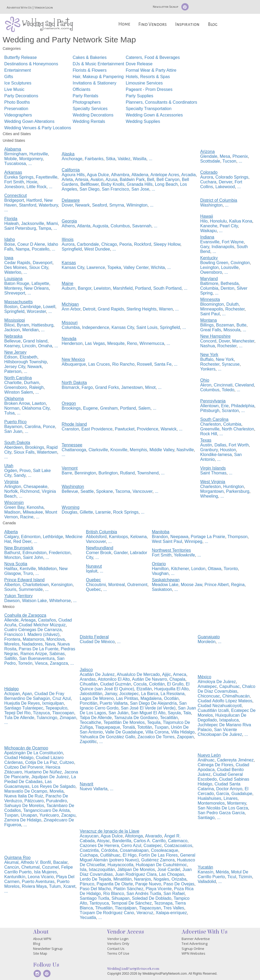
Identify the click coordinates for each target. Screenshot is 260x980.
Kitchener (180, 569)
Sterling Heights (141, 309)
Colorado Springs (232, 177)
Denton (227, 288)
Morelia (57, 791)
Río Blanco (114, 894)
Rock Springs (126, 512)
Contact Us (116, 949)
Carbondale (88, 244)
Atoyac (103, 841)
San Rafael (174, 894)
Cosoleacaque (165, 850)
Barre (67, 473)
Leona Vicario (41, 877)
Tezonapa (163, 903)
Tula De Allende (19, 718)
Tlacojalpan (126, 908)
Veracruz (145, 913)
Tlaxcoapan (63, 713)
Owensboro (211, 272)
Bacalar (60, 862)
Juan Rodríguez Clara (136, 874)
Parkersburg (238, 491)
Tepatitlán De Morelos (124, 722)
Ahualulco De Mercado (138, 674)
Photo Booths (17, 102)
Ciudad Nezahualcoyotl (220, 706)
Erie (225, 406)
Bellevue (12, 341)
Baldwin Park (132, 180)
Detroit (89, 309)
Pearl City (229, 226)
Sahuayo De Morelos (24, 806)
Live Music (14, 89)
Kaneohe (209, 226)
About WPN (42, 939)
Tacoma (123, 491)
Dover (67, 205)
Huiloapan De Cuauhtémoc (161, 865)
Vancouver (142, 491)
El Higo (130, 855)
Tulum (55, 886)
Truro (28, 573)
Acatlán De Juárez (97, 674)
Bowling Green (214, 263)
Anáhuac (206, 760)
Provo (25, 471)
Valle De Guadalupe (124, 732)
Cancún (12, 867)
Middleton (47, 569)
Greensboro (16, 387)
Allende (11, 620)
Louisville (230, 267)
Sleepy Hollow (167, 244)
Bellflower (90, 184)
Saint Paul (210, 314)
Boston (11, 307)
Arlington (13, 487)
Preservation (16, 109)
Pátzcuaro (34, 801)
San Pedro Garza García (221, 813)
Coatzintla (89, 850)
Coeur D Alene (31, 244)
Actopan (12, 694)
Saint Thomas (213, 473)
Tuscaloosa (15, 164)
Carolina (33, 427)
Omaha (45, 346)
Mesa (225, 156)
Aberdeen (13, 447)
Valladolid (207, 882)
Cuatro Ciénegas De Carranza (33, 630)
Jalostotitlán (91, 694)
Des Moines (15, 267)
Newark (82, 205)
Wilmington (137, 205)
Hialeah (11, 223)
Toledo (228, 390)
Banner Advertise (196, 939)
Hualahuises (209, 798)
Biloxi (9, 325)
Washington (211, 205)
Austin (206, 445)
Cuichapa (89, 855)
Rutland (127, 473)
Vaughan (160, 573)
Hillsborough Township (26, 362)
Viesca (41, 663)
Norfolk (11, 491)
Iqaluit (92, 571)
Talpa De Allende (96, 718)
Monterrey (237, 803)
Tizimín (245, 877)
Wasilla (140, 159)
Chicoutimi (96, 585)
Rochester (235, 309)
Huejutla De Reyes (22, 703)
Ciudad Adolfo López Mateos (225, 701)
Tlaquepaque (108, 727)
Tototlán (145, 727)
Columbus (120, 226)
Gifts (9, 77)
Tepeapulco (57, 708)
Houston (228, 450)
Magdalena (151, 698)
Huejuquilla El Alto (171, 689)
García (223, 794)
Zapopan (185, 737)
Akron (206, 385)
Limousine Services (144, 83)
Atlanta (84, 226)
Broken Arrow (17, 403)
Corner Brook (99, 553)
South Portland (167, 288)
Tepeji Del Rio (17, 713)
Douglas (69, 512)
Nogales (161, 879)
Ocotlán (171, 698)
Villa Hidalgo (183, 732)
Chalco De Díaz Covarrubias (226, 689)
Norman (12, 408)
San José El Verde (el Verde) (148, 708)
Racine (27, 517)
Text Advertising (195, 943)
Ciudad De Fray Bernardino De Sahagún (34, 696)
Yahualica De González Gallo (107, 737)
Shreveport (15, 293)
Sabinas (57, 654)
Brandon (160, 537)
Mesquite (116, 343)
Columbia (209, 288)
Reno (132, 343)
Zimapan (68, 718)
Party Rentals (86, 96)
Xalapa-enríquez (171, 913)
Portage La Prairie (208, 537)
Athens (68, 226)
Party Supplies (139, 96)
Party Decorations (21, 96)
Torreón (25, 663)
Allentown (209, 406)
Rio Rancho (123, 364)
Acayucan (89, 836)
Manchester (243, 341)
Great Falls (211, 330)
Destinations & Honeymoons (31, 64)
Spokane (104, 491)
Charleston (211, 424)
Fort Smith (14, 182)
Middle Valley (162, 450)
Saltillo (11, 658)
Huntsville (39, 154)
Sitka (111, 159)
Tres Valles (174, 908)
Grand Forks (107, 387)
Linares (230, 798)
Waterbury (48, 205)
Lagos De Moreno (97, 698)
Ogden (11, 471)
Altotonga (134, 836)
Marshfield (123, 288)
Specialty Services (90, 109)
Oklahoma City (36, 408)
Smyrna (117, 205)
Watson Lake (35, 601)
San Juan (13, 431)
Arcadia (189, 175)
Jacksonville (33, 223)
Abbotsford (96, 537)
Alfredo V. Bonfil (36, 862)
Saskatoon (162, 589)
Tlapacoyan (150, 908)
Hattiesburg (42, 325)
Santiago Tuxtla (94, 898)
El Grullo (175, 684)
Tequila (154, 722)
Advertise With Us (19, 7)
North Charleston (238, 429)
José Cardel (169, 870)
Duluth (233, 304)
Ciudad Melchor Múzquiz (42, 625)
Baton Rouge (17, 283)
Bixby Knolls (113, 184)
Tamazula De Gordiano (136, 718)
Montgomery (31, 159)
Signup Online (193, 949)
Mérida (222, 872)
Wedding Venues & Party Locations (38, 128)
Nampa (23, 249)
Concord (208, 341)
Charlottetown (36, 585)
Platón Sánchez (128, 889)
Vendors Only (118, 943)
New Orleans (36, 288)
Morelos (12, 644)
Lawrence (96, 267)
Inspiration (187, 24)
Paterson (13, 371)
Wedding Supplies (143, 121)
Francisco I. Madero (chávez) (32, 634)
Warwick (169, 429)
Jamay (111, 694)
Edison (11, 357)
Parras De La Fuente (39, 649)
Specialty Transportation (149, 109)
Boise (10, 244)
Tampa (45, 228)
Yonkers (208, 369)
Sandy (19, 475)
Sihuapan (121, 898)
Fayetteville (47, 177)
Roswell (144, 364)
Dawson (12, 601)
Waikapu (209, 231)
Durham (32, 383)
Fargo (87, 387)
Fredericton (60, 553)
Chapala (177, 679)
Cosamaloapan (134, 850)
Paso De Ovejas (179, 884)
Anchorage (72, 159)
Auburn (69, 288)
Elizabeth (29, 357)
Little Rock (37, 187)
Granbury (209, 450)
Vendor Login (44, 7)
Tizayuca (41, 713)
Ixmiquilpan (53, 703)
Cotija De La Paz (41, 762)
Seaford (99, 205)
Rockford (143, 244)
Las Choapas (171, 874)
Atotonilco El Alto (114, 679)
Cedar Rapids (17, 263)
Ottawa (215, 569)
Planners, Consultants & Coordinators (161, 102)
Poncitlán (89, 703)
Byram (23, 325)
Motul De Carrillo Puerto (223, 874)
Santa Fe (163, 364)
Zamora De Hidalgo (23, 820)
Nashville (185, 450)
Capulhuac (229, 686)
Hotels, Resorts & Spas (148, 77)
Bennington (85, 473)
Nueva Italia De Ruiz (24, 796)
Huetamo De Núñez (43, 772)
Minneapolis (212, 309)
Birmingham (16, 154)
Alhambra (120, 175)
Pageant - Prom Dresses (149, 89)
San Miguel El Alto (148, 713)
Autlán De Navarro (150, 679)
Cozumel (50, 867)
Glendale (209, 156)
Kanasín (205, 872)
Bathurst (12, 553)
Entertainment (18, 70)
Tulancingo (47, 718)
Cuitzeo (67, 762)
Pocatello (41, 249)
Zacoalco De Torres (156, 737)
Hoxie (32, 182)
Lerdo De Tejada (95, 879)
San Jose (140, 189)
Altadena (140, 175)
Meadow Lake (165, 585)
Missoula (232, 330)
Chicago (109, 244)
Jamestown (132, 387)
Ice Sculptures (18, 83)
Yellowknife (184, 555)
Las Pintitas (127, 698)
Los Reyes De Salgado (54, 786)
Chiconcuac (209, 696)
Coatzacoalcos (178, 846)
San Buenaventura (37, 658)
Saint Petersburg (20, 228)
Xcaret (69, 886)
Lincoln (29, 346)
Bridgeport (14, 200)
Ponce (49, 427)
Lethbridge (53, 537)
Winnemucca (152, 343)
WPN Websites (193, 953)
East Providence (97, 429)
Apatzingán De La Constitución (34, 753)
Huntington (233, 487)
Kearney (12, 346)
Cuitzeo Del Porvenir (24, 767)
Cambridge (30, 307)
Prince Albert (217, 585)
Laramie (103, 512)
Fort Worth (239, 445)
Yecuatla (88, 918)
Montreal (117, 585)
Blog (213, 24)
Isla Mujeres (45, 872)
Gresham (109, 408)
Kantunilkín (15, 877)
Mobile (11, 159)
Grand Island (35, 341)
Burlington (108, 473)
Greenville (210, 429)
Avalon (97, 180)
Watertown (47, 452)
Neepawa (179, 537)
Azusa (111, 180)
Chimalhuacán (236, 696)
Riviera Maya (34, 886)
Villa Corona (157, 732)
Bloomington (212, 304)
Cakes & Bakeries (90, 57)
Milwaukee (33, 512)
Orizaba (179, 879)
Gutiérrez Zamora (158, 860)
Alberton (12, 585)
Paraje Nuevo (148, 884)
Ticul (232, 877)
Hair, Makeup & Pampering (98, 77)
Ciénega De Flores (215, 765)
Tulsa (9, 413)
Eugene (90, 408)
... (30, 164)
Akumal (11, 862)
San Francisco (115, 189)
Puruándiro (57, 801)
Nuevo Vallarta (94, 789)
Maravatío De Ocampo (26, 791)
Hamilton (160, 569)
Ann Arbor (71, 309)
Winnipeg (193, 541)
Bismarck (70, 387)
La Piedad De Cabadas (40, 779)
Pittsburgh (210, 411)
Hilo (204, 221)
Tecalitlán (169, 718)
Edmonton (31, 537)
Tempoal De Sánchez (131, 903)
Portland (143, 288)
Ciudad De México (97, 642)
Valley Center (136, 267)
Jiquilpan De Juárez (50, 777)
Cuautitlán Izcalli (213, 710)
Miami (52, 223)
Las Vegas (95, 343)
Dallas (220, 445)
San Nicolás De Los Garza (223, 808)
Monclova (55, 639)
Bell (151, 180)
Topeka (114, 267)
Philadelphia (243, 406)
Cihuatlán (89, 684)
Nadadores (32, 644)
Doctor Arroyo (229, 789)
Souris (10, 589)
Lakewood (225, 187)
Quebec (93, 589)
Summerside (31, 589)
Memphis (139, 450)
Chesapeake (35, 487)
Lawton (39, 403)
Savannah (142, 226)
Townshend (148, 473)
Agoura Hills (73, 175)
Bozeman (225, 325)
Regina (238, 585)
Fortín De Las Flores (158, 855)
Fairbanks (94, 159)
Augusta (100, 226)
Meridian (31, 330)
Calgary (11, 537)
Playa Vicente (159, 889)
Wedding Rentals (89, 121)
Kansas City (73, 267)
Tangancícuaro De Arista (46, 810)
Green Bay (14, 507)
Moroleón (207, 642)
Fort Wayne (233, 242)
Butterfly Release (21, 57)
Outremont (137, 585)
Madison (12, 512)
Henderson (72, 343)
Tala (187, 713)
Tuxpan (161, 727)
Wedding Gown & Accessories (154, 115)
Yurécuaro (49, 815)
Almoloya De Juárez (217, 682)
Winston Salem (19, 392)
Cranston (70, 429)
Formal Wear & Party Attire (151, 70)
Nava (50, 644)
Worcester (37, 311)
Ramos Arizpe (34, 654)
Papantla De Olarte (115, 884)
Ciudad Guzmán (116, 684)
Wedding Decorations (93, 115)
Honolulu (218, 221)
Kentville (28, 569)
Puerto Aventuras (38, 882)
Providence (147, 429)
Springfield (72, 249)
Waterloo (13, 272)
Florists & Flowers (90, 70)
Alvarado (153, 836)
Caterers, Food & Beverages (153, 57)
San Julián (119, 713)
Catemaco (178, 841)
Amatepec (207, 686)
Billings (207, 325)
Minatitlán (122, 879)
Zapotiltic (88, 742)
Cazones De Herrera (99, 846)
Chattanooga (74, 450)
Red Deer (22, 541)
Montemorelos (211, 803)
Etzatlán (144, 689)
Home (124, 24)
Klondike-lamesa (216, 455)
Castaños (47, 620)
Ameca (180, 674)
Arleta (67, 180)
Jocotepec (129, 694)
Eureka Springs (19, 177)
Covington (240, 263)
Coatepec (153, 846)
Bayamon (13, 427)
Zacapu (68, 815)
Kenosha (35, 507)
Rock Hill (209, 434)
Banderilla (122, 841)
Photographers (87, 102)
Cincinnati (223, 385)
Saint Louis (147, 327)
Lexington (209, 267)
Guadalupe (242, 794)
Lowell (49, 307)
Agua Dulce (98, 175)
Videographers (18, 115)
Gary (205, 247)
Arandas (88, 679)
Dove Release (139, 64)
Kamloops (119, 537)
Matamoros (33, 639)
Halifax (11, 569)
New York (225, 359)
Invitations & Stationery (95, 83)
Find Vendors (153, 24)
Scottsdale (210, 161)
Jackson (12, 330)
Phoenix (240, 156)
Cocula (140, 684)
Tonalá (129, 727)
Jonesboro (14, 187)
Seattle (87, 491)
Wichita (158, 267)
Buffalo (207, 359)
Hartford (34, 200)
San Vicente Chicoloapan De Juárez (220, 732)
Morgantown (212, 491)
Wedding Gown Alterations (29, 121)
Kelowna (139, 537)
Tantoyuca (99, 903)
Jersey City (15, 367)
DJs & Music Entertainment (99, 64)
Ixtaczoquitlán (102, 870)
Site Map (40, 953)
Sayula (174, 713)
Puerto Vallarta (114, 703)
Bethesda (230, 283)
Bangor (85, 288)
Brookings (71, 408)
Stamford (28, 205)
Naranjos (143, 879)
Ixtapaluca (229, 720)
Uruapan (29, 815)
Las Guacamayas (28, 784)
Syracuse (231, 364)
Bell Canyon (168, 180)
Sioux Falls (24, 452)
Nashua (208, 346)
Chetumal (30, 867)
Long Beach (166, 184)
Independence (96, 327)
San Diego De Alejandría (153, 703)
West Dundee (97, 249)
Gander (121, 553)
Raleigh (36, 387)
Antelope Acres (165, 175)
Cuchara (208, 182)
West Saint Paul (167, 541)
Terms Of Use (118, 953)
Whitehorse (60, 601)
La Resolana (173, 694)
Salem (144, 408)
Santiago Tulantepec (24, 708)
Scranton (230, 411)
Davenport (43, 263)
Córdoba (109, 850)
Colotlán (157, 684)
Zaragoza (59, 663)
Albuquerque (74, 364)
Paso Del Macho (95, 889)
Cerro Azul (131, 846)
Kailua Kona (241, 221)
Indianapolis (223, 247)
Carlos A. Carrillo (150, 841)
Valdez (124, 159)
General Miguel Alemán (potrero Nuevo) (137, 858)
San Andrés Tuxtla (144, 894)
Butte (241, 325)
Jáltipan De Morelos (136, 870)
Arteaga (28, 620)
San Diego (89, 189)
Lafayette (40, 283)
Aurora (207, 177)
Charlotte (13, 383)
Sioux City (39, 267)
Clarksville (98, 450)
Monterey (13, 288)
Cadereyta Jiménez (235, 760)
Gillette (86, 512)
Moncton (12, 557)
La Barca (150, 694)
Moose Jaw (191, 585)
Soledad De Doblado (152, 898)
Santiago (206, 818)
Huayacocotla (120, 865)
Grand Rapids (111, 309)
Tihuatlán (104, 908)
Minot (150, 387)
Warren (166, 309)
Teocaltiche (90, 722)
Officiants (82, 89)
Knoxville (119, 450)
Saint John (33, 557)
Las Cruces (99, 364)
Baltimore (209, 283)
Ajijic (167, 674)
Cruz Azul (62, 698)
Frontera (12, 639)
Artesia (82, 180)
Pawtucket (125, 429)
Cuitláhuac (110, 855)
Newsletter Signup (165, 7)
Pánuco (87, 884)
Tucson (229, 161)
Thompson (238, 537)
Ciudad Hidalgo (19, 758)
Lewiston (102, 288)
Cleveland (244, 385)
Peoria (126, 244)
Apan (27, 694)
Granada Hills (140, 184)
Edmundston (34, 553)
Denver (225, 182)
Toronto (231, 569)
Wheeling (209, 496)
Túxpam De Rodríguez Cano (107, 913)
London (198, 569)
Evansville (210, 242)
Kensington (62, 585)
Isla (83, 870)
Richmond (30, 491)
